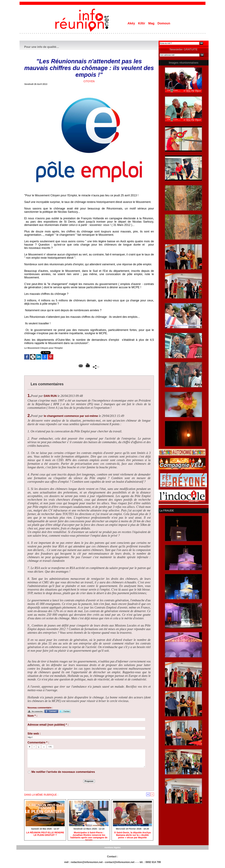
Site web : (34, 734)
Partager (96, 367)
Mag (152, 23)
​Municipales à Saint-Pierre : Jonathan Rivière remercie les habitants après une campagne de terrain (89, 835)
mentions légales (112, 848)
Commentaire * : (38, 742)
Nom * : (32, 716)
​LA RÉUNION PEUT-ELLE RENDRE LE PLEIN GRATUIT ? (45, 834)
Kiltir (142, 23)
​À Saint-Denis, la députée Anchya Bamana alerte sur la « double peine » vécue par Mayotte (132, 835)
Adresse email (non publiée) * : (48, 725)
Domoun (164, 23)
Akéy (132, 23)
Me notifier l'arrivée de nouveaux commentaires (63, 772)
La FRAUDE (166, 510)
